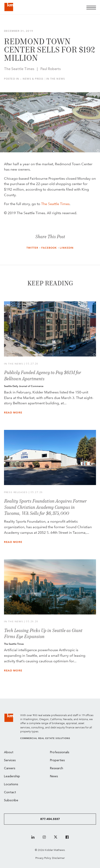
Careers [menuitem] (10, 768)
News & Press (33, 79)
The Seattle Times (55, 204)
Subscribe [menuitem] (11, 801)
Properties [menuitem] (57, 760)
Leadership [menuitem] (12, 776)
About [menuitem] (9, 752)
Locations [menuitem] (11, 784)
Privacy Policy (43, 858)
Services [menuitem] (10, 760)
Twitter (32, 248)
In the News (56, 79)
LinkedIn (67, 248)
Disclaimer (58, 858)
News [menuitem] (54, 776)
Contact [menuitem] (10, 792)
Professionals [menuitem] (60, 752)
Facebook (49, 248)
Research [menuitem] (57, 768)
